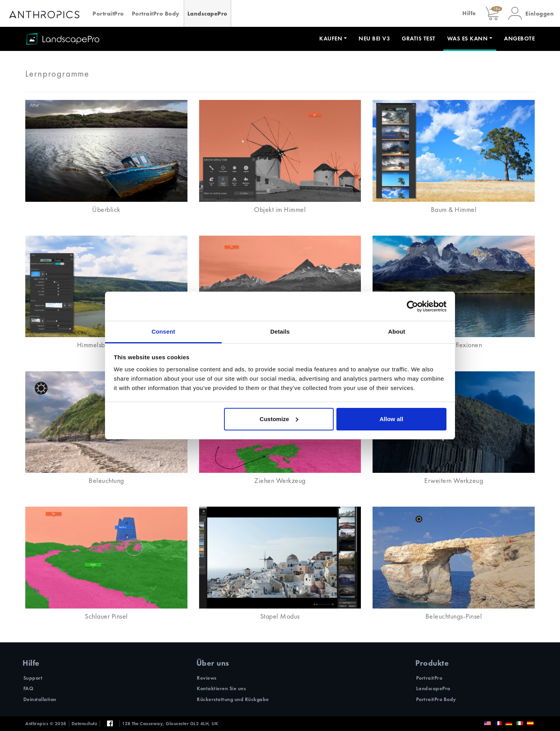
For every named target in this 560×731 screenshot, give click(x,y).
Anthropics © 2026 (46, 724)
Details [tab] (280, 331)
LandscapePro (207, 14)
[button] (531, 13)
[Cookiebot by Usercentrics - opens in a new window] (412, 306)
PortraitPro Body (156, 14)
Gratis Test (419, 38)
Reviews (207, 678)
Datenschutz (85, 724)
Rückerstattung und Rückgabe (233, 699)
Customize (279, 419)
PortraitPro (108, 14)
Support (33, 678)
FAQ (29, 688)
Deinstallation (40, 699)
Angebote (519, 38)
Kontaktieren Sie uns (221, 688)
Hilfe (469, 13)
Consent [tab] (164, 331)
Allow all (391, 419)
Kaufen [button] (331, 38)
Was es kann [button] (468, 38)
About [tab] (397, 331)
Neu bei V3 (374, 38)
